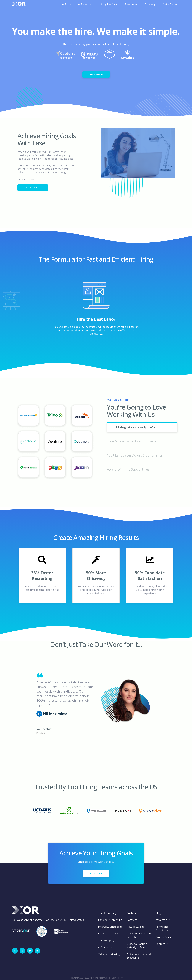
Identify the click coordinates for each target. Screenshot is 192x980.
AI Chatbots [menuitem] (105, 947)
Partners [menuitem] (132, 920)
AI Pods (66, 4)
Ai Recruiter (85, 4)
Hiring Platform (108, 4)
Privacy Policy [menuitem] (163, 937)
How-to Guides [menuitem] (135, 927)
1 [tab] (92, 345)
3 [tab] (100, 345)
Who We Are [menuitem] (163, 920)
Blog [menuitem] (158, 913)
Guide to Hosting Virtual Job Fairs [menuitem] (137, 946)
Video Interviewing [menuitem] (109, 954)
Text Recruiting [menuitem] (107, 913)
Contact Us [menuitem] (162, 944)
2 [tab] (96, 345)
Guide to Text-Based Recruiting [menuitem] (139, 935)
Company (150, 4)
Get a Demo (170, 4)
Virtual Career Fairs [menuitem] (109, 934)
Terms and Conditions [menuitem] (162, 928)
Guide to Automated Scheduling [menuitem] (139, 956)
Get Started (96, 873)
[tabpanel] (96, 311)
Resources (131, 4)
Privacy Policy (116, 978)
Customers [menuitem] (133, 913)
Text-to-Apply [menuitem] (106, 940)
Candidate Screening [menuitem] (110, 920)
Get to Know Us (33, 188)
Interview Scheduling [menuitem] (110, 927)
